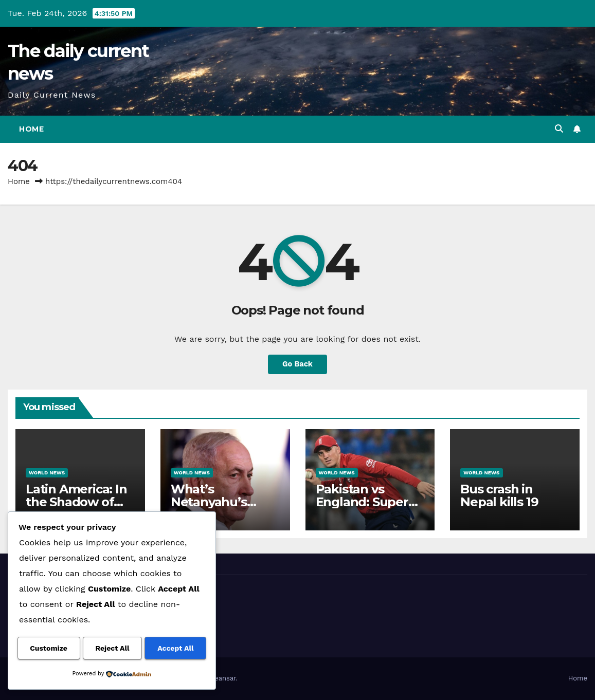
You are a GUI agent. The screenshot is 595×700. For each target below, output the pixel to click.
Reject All (113, 649)
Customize (49, 649)
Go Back (298, 364)
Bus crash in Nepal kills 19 (499, 495)
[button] (559, 129)
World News (47, 473)
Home (31, 129)
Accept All (175, 649)
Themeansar (216, 678)
